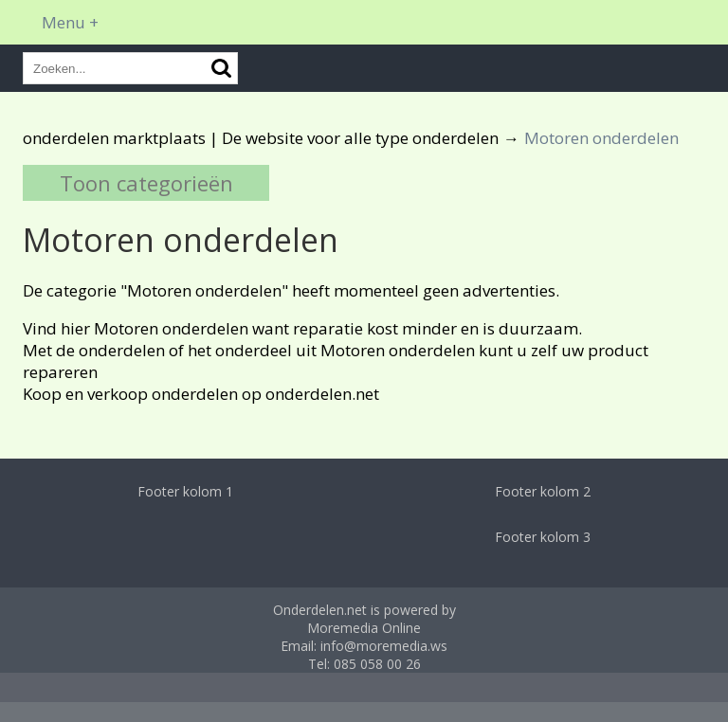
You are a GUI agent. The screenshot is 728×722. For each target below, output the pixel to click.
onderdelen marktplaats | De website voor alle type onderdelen (261, 138)
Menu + (70, 22)
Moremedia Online (364, 628)
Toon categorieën (146, 183)
